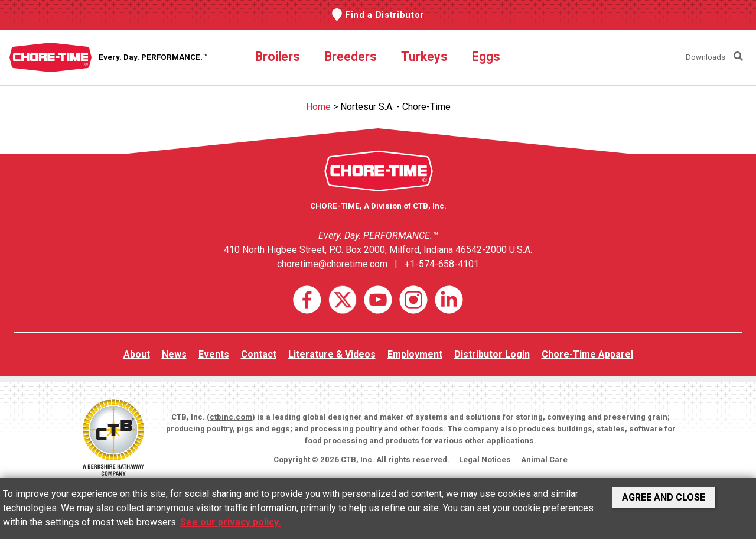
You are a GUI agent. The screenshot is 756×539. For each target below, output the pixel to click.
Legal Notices (485, 460)
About (137, 354)
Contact (259, 354)
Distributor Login (492, 354)
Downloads (706, 57)
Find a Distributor (384, 15)
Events (214, 354)
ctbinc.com (231, 417)
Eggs (486, 56)
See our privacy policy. (230, 522)
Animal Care (544, 460)
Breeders (351, 56)
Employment (415, 354)
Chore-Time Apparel (587, 354)
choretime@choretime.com (332, 264)
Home (318, 107)
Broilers (278, 56)
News (174, 354)
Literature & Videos (332, 354)
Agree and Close (664, 497)
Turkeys (424, 56)
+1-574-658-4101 (442, 264)
